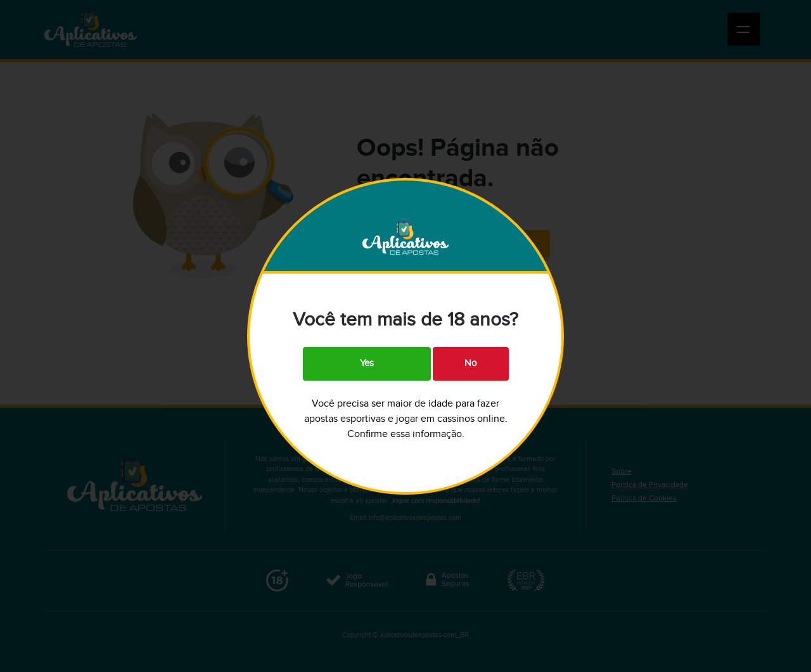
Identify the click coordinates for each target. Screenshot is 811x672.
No (471, 363)
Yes (367, 363)
